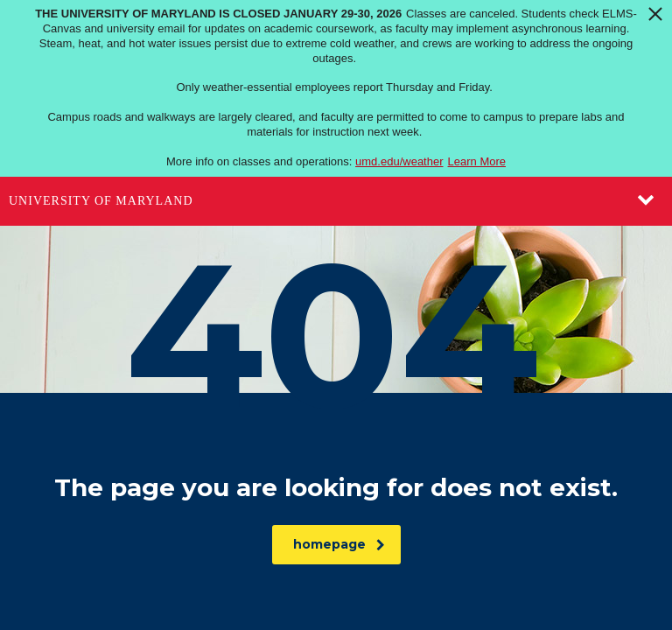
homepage (339, 544)
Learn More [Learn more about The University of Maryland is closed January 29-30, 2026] (477, 161)
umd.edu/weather (399, 161)
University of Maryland (101, 201)
